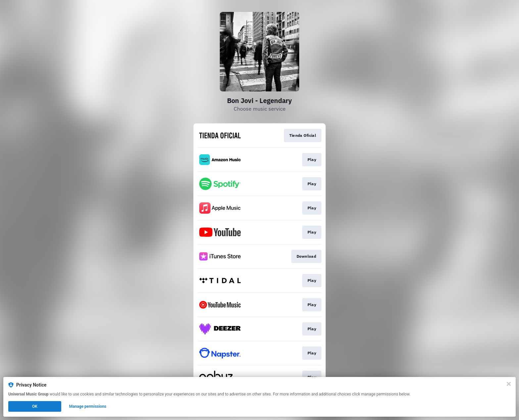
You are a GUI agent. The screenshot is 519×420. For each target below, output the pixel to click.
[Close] (509, 384)
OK (35, 406)
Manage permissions (88, 406)
